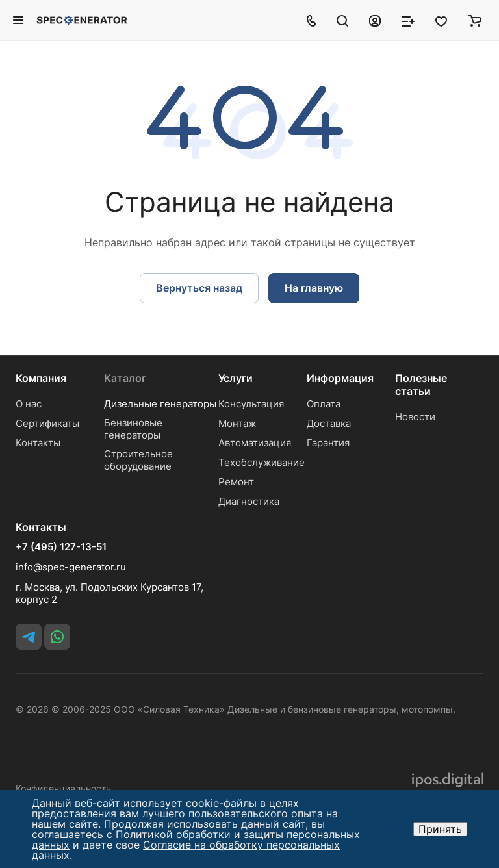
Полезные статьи (421, 385)
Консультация (251, 404)
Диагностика (249, 501)
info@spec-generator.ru (71, 567)
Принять (440, 829)
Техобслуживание (262, 462)
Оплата (324, 404)
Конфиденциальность (63, 788)
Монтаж (237, 423)
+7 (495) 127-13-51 (61, 547)
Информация (340, 378)
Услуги (236, 378)
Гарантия (328, 443)
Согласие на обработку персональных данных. (186, 850)
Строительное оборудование (138, 460)
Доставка (329, 423)
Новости (415, 417)
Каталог (125, 378)
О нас (29, 404)
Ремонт (236, 482)
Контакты (38, 443)
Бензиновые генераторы (133, 429)
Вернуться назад (199, 288)
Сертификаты (47, 423)
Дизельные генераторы (160, 404)
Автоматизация (255, 443)
